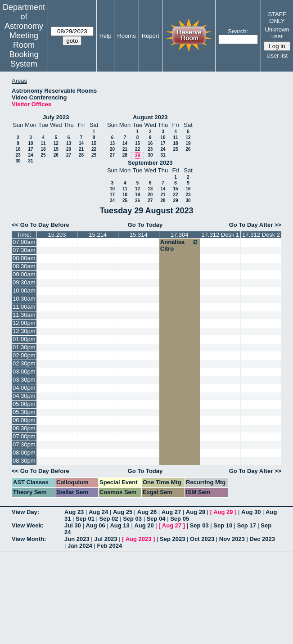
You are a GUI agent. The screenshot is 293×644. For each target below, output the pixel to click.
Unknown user (277, 33)
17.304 (180, 235)
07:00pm (24, 436)
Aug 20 (144, 525)
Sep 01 (85, 519)
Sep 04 (156, 519)
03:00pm (24, 372)
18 (43, 149)
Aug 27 (171, 512)
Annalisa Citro (180, 245)
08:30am (24, 266)
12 (56, 143)
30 (18, 161)
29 (94, 155)
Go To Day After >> (255, 225)
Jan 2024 (80, 546)
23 (18, 155)
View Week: (28, 525)
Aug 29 (223, 512)
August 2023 (150, 117)
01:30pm (24, 347)
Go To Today (145, 225)
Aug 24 (98, 512)
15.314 (139, 235)
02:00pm (24, 355)
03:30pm (24, 380)
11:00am (24, 307)
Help (106, 36)
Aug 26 (147, 512)
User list (277, 56)
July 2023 (56, 117)
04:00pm (24, 388)
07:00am (24, 242)
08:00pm (24, 453)
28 (81, 155)
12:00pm (24, 323)
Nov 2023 (232, 539)
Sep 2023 (172, 539)
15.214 (98, 235)
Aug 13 (119, 525)
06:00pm (24, 420)
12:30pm (24, 331)
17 (30, 149)
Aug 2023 (139, 539)
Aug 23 (74, 512)
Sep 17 (247, 525)
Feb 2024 (110, 546)
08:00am (24, 258)
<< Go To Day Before (41, 225)
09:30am (24, 282)
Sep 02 (109, 519)
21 (81, 149)
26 (56, 155)
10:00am (24, 290)
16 (18, 149)
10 (30, 143)
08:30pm (24, 461)
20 (69, 149)
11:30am (24, 315)
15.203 (57, 235)
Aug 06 (95, 525)
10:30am (24, 299)
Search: (238, 31)
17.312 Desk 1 (220, 235)
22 (94, 149)
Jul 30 (73, 525)
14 (81, 143)
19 (56, 149)
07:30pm (24, 444)
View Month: (29, 539)
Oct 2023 (202, 539)
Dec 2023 (262, 539)
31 (30, 161)
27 (69, 155)
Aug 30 (251, 512)
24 (30, 155)
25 (43, 155)
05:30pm (24, 412)
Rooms (126, 36)
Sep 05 (180, 519)
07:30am (24, 250)
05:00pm (24, 404)
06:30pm (24, 428)
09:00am (24, 274)
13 (69, 143)
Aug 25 (123, 512)
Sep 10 (223, 525)
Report (151, 36)
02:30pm (24, 363)
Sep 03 (132, 519)
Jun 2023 (77, 539)
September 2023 (150, 163)
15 (94, 143)
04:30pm (24, 396)
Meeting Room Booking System (24, 50)
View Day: (25, 512)
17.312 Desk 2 (261, 235)
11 (43, 143)
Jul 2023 (106, 539)
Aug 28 (196, 512)
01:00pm (24, 339)
